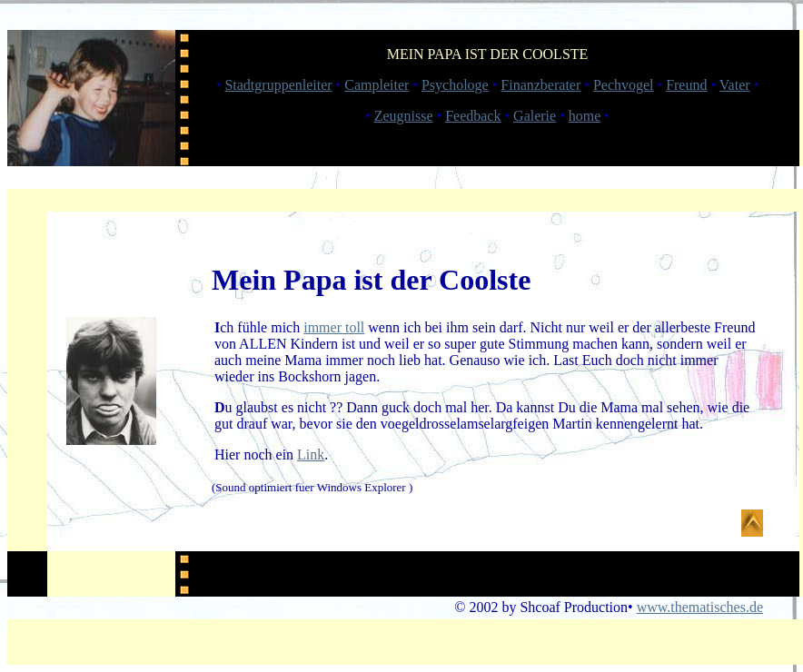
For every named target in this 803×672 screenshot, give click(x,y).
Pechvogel (624, 85)
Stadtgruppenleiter (278, 85)
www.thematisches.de (700, 607)
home (585, 116)
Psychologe (455, 85)
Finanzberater (540, 85)
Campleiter (377, 85)
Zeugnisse (404, 116)
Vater (735, 85)
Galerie (535, 116)
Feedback (473, 116)
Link (311, 455)
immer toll (334, 327)
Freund (686, 85)
